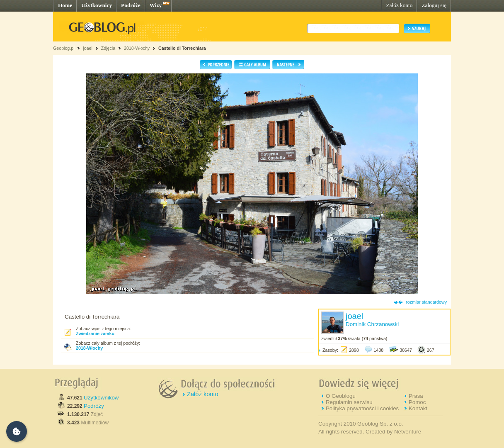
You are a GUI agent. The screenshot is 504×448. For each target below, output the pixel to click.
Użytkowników (101, 398)
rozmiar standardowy (426, 302)
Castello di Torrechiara (182, 48)
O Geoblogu (341, 396)
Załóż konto (399, 5)
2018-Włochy (137, 48)
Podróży (94, 406)
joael (88, 48)
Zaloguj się (434, 5)
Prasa (416, 396)
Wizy (156, 5)
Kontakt (418, 408)
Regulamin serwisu (349, 402)
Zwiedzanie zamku (95, 334)
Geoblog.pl (64, 48)
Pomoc (417, 402)
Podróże (131, 5)
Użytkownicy (97, 5)
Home (65, 5)
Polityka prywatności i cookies (362, 408)
